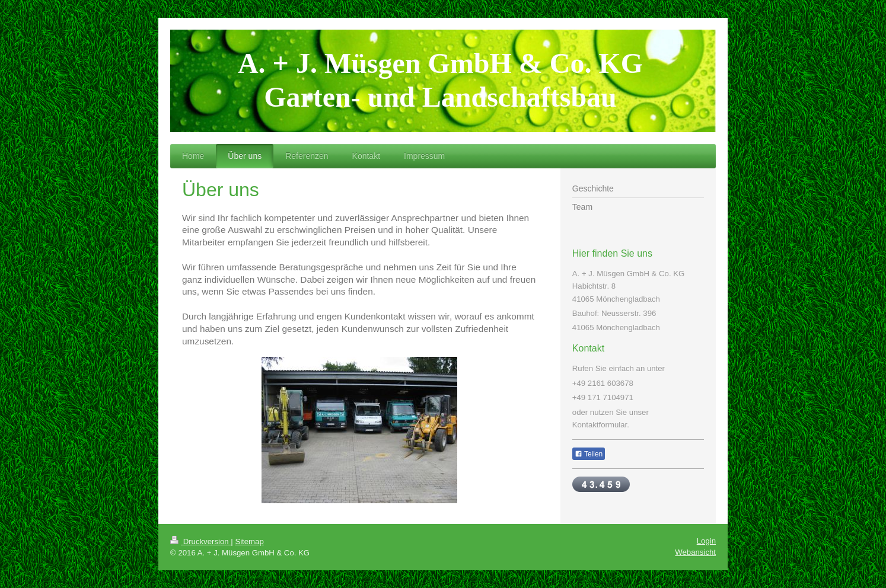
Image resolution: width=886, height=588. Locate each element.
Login (706, 541)
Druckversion (200, 541)
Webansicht (695, 552)
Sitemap (249, 541)
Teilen (589, 454)
